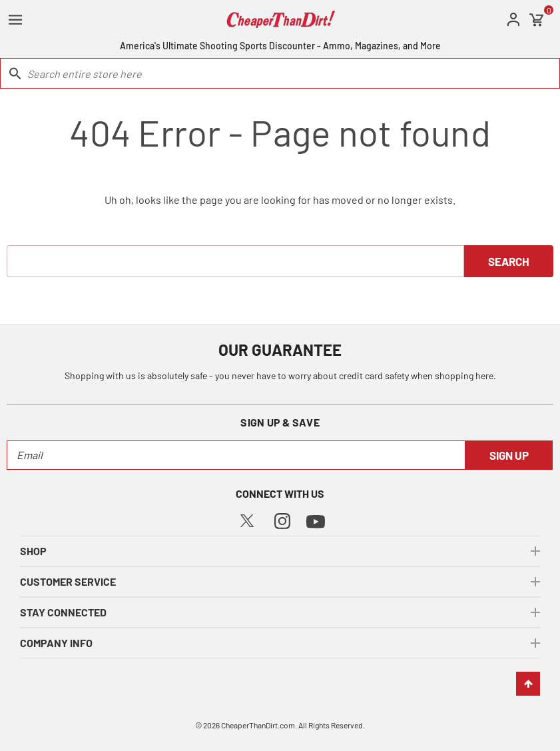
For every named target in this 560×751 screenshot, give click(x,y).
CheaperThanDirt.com (258, 725)
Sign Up (509, 455)
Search (509, 261)
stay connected (63, 612)
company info (56, 643)
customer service (68, 581)
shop (33, 551)
